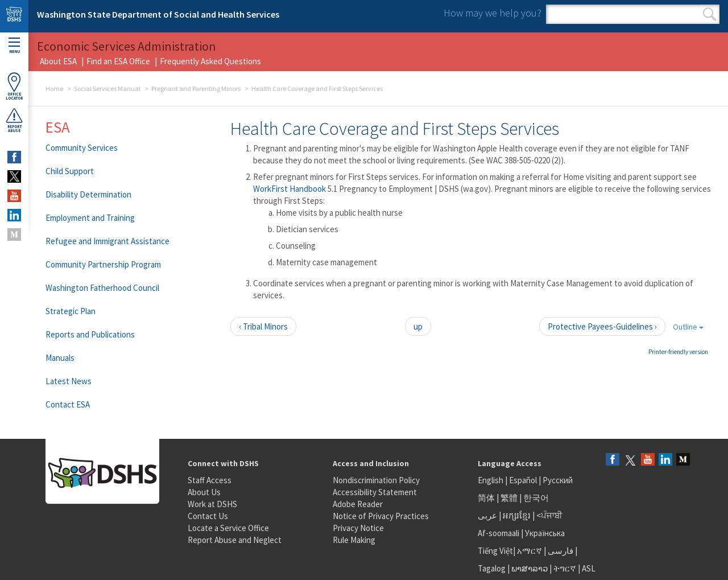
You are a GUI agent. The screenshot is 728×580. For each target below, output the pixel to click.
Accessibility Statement (375, 492)
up (418, 326)
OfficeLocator (14, 86)
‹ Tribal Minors (263, 326)
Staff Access (210, 480)
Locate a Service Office (228, 528)
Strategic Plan (71, 311)
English (491, 480)
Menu (14, 46)
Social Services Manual (107, 89)
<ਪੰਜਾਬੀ (549, 515)
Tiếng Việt (495, 551)
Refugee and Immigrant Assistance (107, 241)
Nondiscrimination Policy (376, 480)
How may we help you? (493, 13)
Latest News (69, 381)
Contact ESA (68, 404)
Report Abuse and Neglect (235, 540)
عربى (487, 515)
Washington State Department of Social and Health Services (158, 14)
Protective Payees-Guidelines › (602, 326)
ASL (589, 568)
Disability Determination (88, 194)
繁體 (510, 498)
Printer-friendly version (678, 352)
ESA (58, 127)
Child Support (70, 171)
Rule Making (354, 540)
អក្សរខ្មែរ (517, 515)
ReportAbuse (14, 120)
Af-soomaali (499, 533)
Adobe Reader (358, 504)
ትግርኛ (565, 568)
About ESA (58, 61)
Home (54, 89)
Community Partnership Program (103, 264)
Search (710, 14)
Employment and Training (90, 218)
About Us (204, 492)
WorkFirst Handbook (290, 189)
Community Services (82, 148)
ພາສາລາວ (530, 568)
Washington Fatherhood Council (102, 288)
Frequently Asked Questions (210, 61)
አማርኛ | (531, 551)
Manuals (60, 358)
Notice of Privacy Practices (381, 516)
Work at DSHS (212, 504)
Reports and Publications (90, 334)
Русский (558, 480)
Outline (688, 327)
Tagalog (492, 568)
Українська (545, 533)
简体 (486, 498)
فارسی (560, 551)
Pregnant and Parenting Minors (196, 89)
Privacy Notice (358, 528)
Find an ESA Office (118, 61)
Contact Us (208, 516)
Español (523, 480)
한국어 (536, 498)
